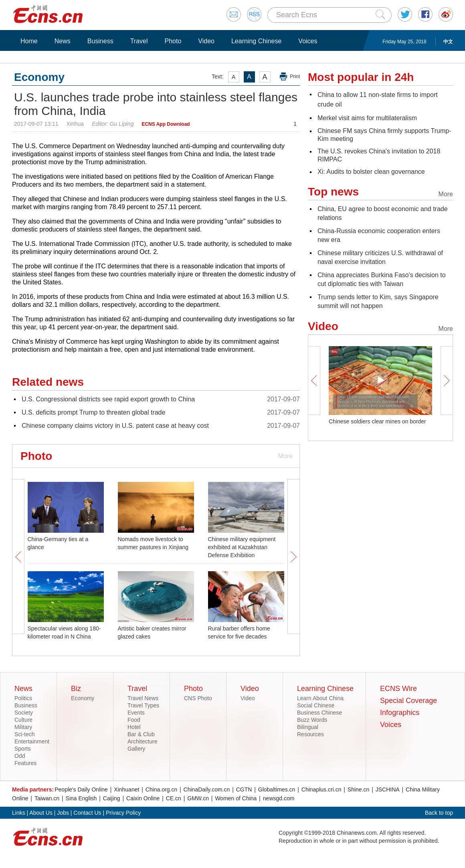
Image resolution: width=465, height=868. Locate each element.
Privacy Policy (123, 813)
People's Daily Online (81, 789)
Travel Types (143, 705)
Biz (76, 689)
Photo (173, 41)
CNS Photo (198, 698)
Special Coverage (408, 701)
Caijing (112, 798)
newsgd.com (279, 798)
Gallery (136, 749)
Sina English (81, 798)
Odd (20, 756)
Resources (310, 734)
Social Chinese (316, 705)
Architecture (143, 741)
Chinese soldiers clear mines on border (377, 421)
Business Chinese (319, 713)
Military (23, 727)
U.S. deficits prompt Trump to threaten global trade (93, 412)
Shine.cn (358, 789)
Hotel (134, 727)
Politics (23, 698)
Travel (139, 41)
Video (206, 41)
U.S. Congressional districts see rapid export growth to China (108, 399)
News (63, 41)
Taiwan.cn (47, 798)
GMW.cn (198, 798)
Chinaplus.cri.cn (321, 789)
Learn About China (320, 698)
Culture (23, 720)
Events (136, 713)
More (285, 456)
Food (134, 720)
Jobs (63, 813)
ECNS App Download (166, 124)
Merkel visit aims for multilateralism (367, 118)
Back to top (439, 813)
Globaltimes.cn (277, 789)
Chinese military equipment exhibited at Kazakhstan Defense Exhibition (242, 547)
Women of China (236, 798)
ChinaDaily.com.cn (207, 789)
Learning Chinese (256, 41)
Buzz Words (312, 720)
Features (25, 763)
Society (24, 713)
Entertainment (32, 741)
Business (100, 41)
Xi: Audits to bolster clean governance (371, 172)
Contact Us (87, 813)
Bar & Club (141, 734)
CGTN (244, 789)
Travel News (143, 698)
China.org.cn (161, 789)
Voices (308, 41)
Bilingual (308, 727)
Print (295, 77)
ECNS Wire (398, 689)
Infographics (400, 713)
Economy (83, 698)
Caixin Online (143, 798)
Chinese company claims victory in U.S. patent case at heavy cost (115, 426)
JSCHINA (388, 789)
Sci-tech (25, 734)
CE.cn (174, 798)
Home (29, 41)
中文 (448, 42)
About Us (41, 813)
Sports (22, 749)
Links (19, 813)
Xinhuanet (126, 789)
